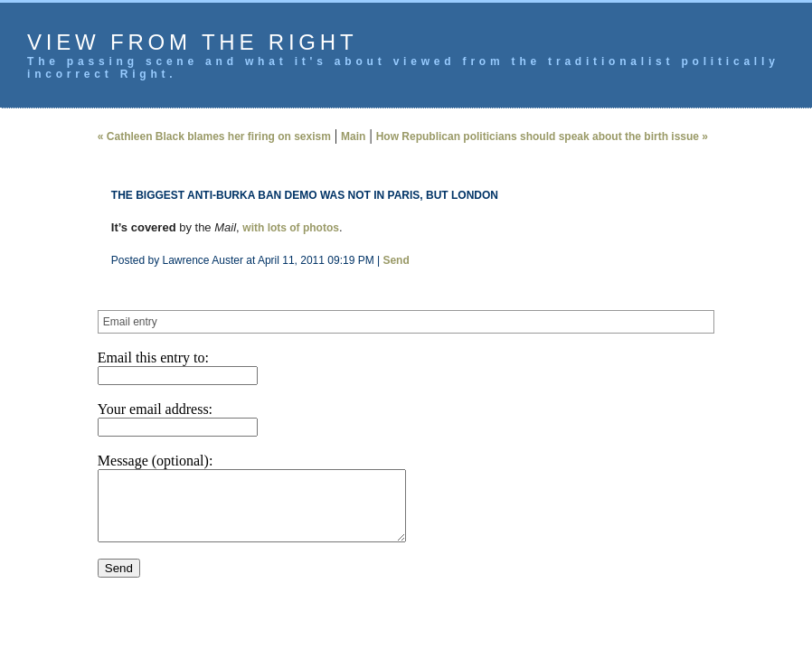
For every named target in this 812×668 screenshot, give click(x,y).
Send (396, 260)
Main (353, 136)
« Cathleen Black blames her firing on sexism (214, 136)
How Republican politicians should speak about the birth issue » (542, 136)
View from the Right (192, 42)
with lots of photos (291, 228)
